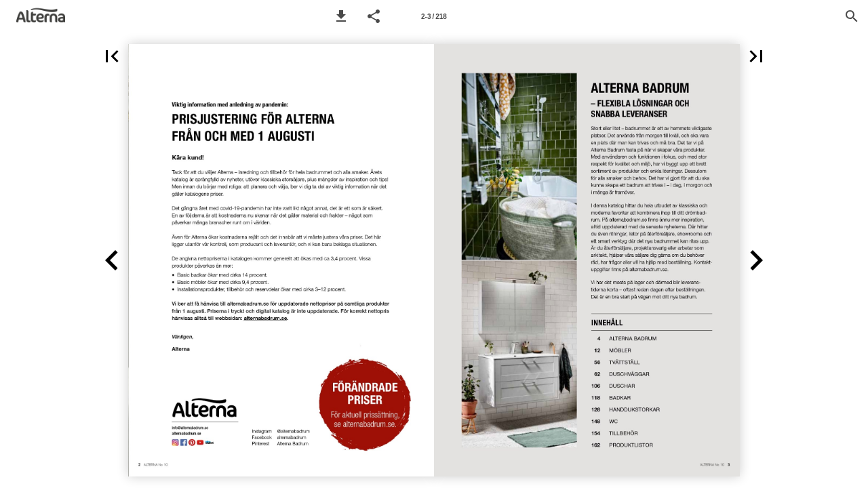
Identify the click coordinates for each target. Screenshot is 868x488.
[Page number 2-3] (434, 16)
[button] (341, 16)
